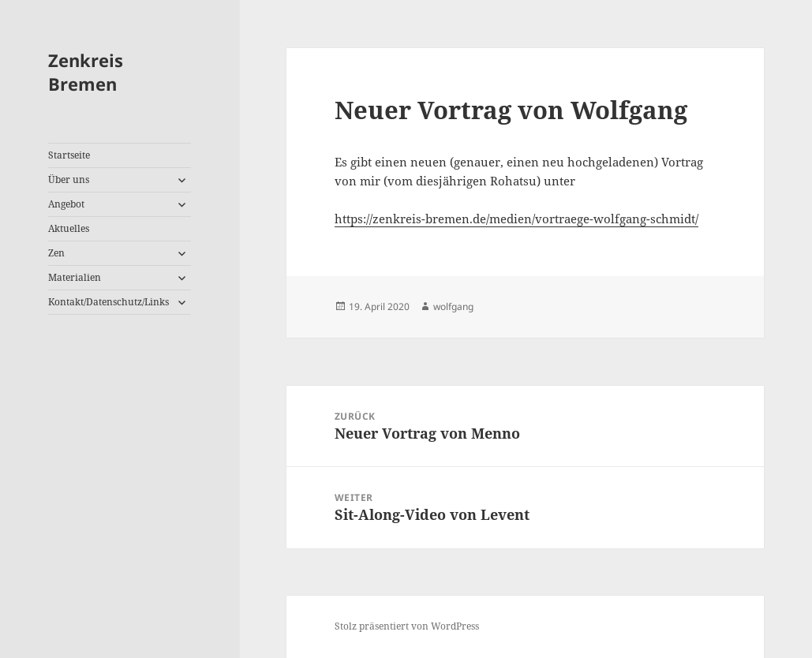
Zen (56, 253)
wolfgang (453, 307)
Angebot (66, 204)
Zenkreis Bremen (86, 72)
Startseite (69, 155)
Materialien (75, 277)
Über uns (69, 179)
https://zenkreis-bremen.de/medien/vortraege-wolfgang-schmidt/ (516, 219)
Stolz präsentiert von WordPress (407, 626)
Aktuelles (69, 228)
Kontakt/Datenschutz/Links (109, 302)
